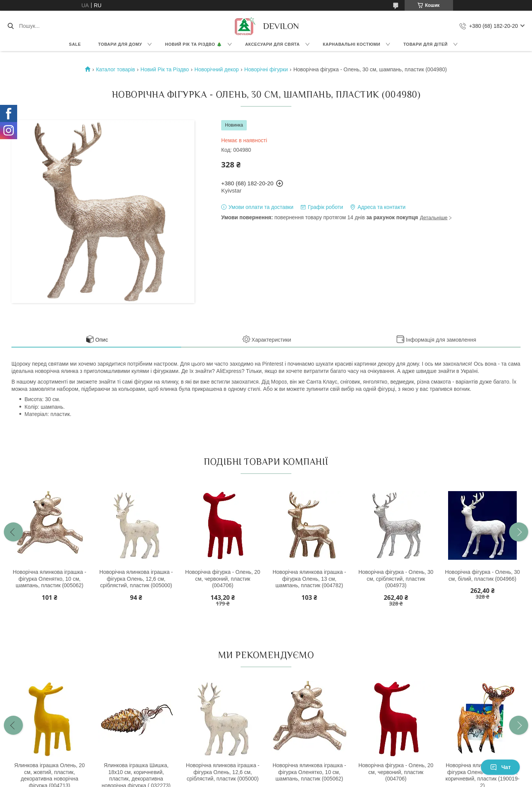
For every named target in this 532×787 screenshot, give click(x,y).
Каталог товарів (116, 69)
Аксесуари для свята (272, 44)
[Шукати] (10, 26)
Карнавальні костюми (352, 44)
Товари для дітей (426, 44)
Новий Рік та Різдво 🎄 (194, 44)
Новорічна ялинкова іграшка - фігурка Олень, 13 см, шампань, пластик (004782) (309, 579)
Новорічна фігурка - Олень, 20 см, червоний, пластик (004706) (223, 579)
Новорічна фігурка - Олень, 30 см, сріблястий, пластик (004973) (396, 579)
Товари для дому (120, 44)
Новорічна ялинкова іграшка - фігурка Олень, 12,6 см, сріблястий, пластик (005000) (136, 579)
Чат (500, 767)
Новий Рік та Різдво (165, 69)
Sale (75, 44)
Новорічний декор (217, 69)
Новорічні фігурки (266, 69)
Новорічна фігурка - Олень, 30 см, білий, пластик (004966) (483, 575)
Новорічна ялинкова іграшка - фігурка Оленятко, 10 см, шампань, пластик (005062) (50, 579)
